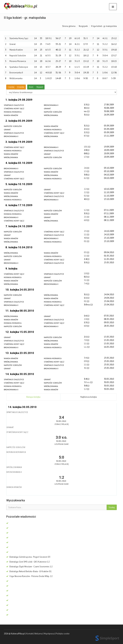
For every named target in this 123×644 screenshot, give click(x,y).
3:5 (86, 263)
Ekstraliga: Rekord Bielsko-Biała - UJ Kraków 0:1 (29, 571)
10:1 (86, 147)
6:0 (85, 220)
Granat (12, 44)
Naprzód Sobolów (18, 56)
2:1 (86, 129)
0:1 (85, 241)
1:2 (85, 210)
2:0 (86, 150)
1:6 (86, 316)
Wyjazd (40, 87)
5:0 (86, 175)
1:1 (85, 235)
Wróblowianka (16, 78)
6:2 (85, 178)
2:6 (85, 168)
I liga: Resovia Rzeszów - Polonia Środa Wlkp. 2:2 (29, 576)
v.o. (86, 111)
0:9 (85, 361)
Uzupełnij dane (61, 444)
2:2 (86, 132)
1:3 (85, 157)
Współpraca (49, 634)
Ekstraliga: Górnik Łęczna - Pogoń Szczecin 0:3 (28, 557)
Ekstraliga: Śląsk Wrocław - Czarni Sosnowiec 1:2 (29, 567)
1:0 (85, 273)
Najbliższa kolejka (89, 397)
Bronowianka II (16, 73)
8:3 (85, 136)
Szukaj (112, 507)
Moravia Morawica (18, 61)
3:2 (86, 126)
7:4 (85, 284)
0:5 (85, 252)
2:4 (86, 259)
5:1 (86, 115)
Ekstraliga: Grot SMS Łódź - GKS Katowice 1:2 (28, 562)
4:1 (86, 108)
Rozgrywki (83, 26)
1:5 (86, 105)
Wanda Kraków (16, 50)
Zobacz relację (61, 424)
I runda (11, 87)
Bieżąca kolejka (33, 397)
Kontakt (30, 634)
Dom (31, 87)
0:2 (85, 196)
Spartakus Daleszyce (19, 67)
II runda (21, 87)
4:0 (85, 238)
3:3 (86, 213)
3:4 (85, 358)
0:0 (86, 153)
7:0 (85, 340)
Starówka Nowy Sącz (19, 38)
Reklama (38, 634)
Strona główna (69, 26)
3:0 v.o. (87, 305)
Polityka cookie (63, 634)
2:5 (85, 231)
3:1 (86, 295)
